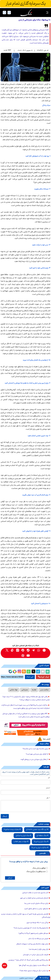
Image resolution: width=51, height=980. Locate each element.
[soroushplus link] (23, 650)
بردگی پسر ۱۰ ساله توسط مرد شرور (37, 923)
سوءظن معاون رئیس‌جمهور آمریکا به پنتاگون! (33, 933)
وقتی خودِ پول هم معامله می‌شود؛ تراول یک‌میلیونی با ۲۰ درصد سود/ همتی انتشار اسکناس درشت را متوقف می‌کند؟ (26, 698)
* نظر (48, 798)
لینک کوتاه (43, 677)
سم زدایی (25, 690)
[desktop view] (9, 13)
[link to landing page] (26, 13)
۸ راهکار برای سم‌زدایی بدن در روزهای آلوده (34, 760)
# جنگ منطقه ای (42, 836)
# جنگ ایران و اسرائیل (23, 836)
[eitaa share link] (24, 672)
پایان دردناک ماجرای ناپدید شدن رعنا (36, 904)
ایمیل (48, 788)
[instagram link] (18, 650)
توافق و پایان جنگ (39, 868)
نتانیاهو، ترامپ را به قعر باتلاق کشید (36, 909)
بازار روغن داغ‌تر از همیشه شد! (39, 949)
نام (49, 778)
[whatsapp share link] (29, 672)
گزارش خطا (47, 739)
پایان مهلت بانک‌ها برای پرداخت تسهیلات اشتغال (32, 944)
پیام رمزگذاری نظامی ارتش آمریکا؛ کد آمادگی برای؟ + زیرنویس (28, 960)
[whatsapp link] (39, 650)
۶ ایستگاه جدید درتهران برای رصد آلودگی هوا (34, 965)
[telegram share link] (38, 672)
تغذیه (34, 690)
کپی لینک (30, 677)
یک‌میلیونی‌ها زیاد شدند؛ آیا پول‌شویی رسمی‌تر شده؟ (31, 928)
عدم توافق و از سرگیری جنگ (36, 872)
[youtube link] (28, 656)
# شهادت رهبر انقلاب (21, 842)
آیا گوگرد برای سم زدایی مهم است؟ (37, 754)
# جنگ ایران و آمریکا (41, 842)
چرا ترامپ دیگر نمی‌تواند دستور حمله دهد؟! (34, 971)
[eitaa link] (12, 650)
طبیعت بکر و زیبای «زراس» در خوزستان (36, 955)
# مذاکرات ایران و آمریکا (40, 848)
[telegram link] (34, 650)
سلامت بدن (44, 690)
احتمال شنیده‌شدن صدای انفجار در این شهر (34, 898)
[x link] (7, 650)
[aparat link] (23, 656)
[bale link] (28, 650)
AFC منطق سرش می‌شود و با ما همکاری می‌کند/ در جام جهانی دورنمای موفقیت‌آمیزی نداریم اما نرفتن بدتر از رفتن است (26, 715)
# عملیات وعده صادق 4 (12, 830)
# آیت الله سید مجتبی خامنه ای (37, 830)
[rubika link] (44, 650)
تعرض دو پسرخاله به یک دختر (38, 939)
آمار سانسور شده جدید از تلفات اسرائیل (35, 893)
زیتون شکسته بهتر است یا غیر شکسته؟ (35, 749)
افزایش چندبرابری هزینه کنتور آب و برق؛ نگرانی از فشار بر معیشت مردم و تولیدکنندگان (26, 916)
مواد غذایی (14, 690)
